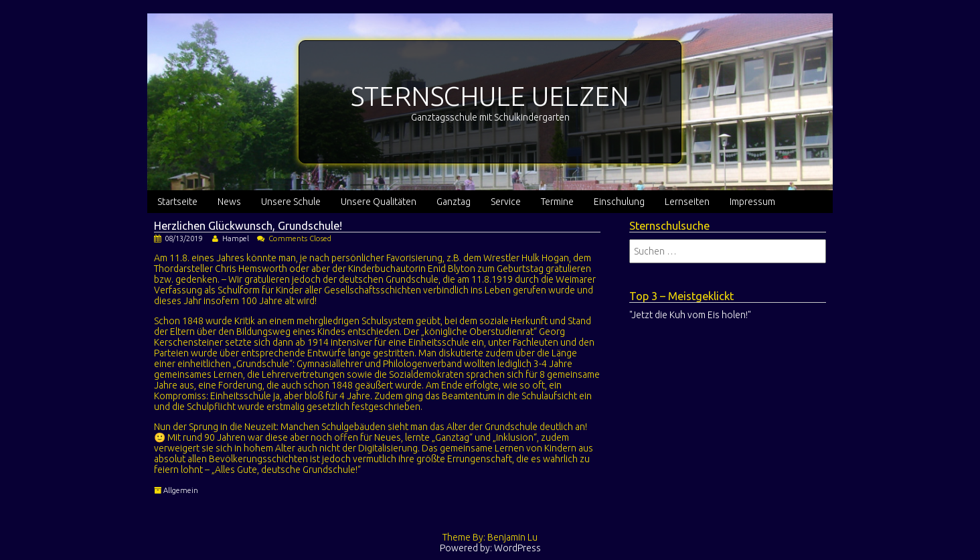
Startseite (177, 202)
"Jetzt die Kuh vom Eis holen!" (690, 315)
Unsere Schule (291, 202)
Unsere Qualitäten (379, 202)
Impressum (752, 202)
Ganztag (454, 202)
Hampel (236, 238)
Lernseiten (687, 202)
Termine (557, 202)
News (229, 202)
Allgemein (181, 490)
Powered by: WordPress (490, 548)
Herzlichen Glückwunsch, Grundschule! (248, 226)
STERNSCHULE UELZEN (490, 96)
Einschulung (619, 202)
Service (506, 202)
